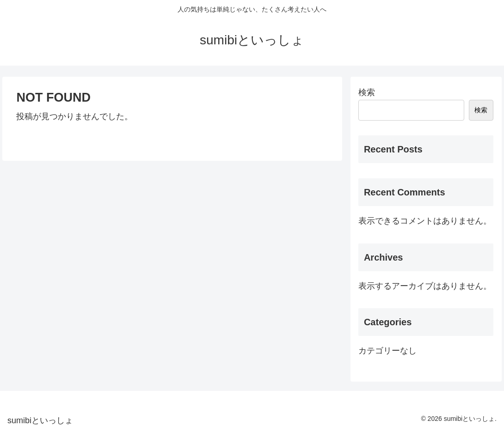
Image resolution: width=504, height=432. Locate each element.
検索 (367, 92)
